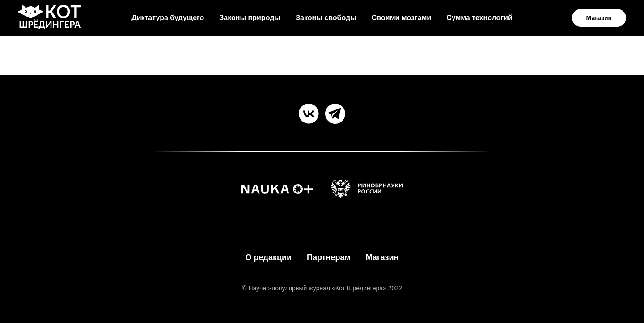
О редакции (268, 257)
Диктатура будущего (168, 18)
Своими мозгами (401, 18)
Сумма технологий (479, 18)
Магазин (382, 257)
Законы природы (250, 18)
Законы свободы (326, 18)
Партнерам (329, 257)
